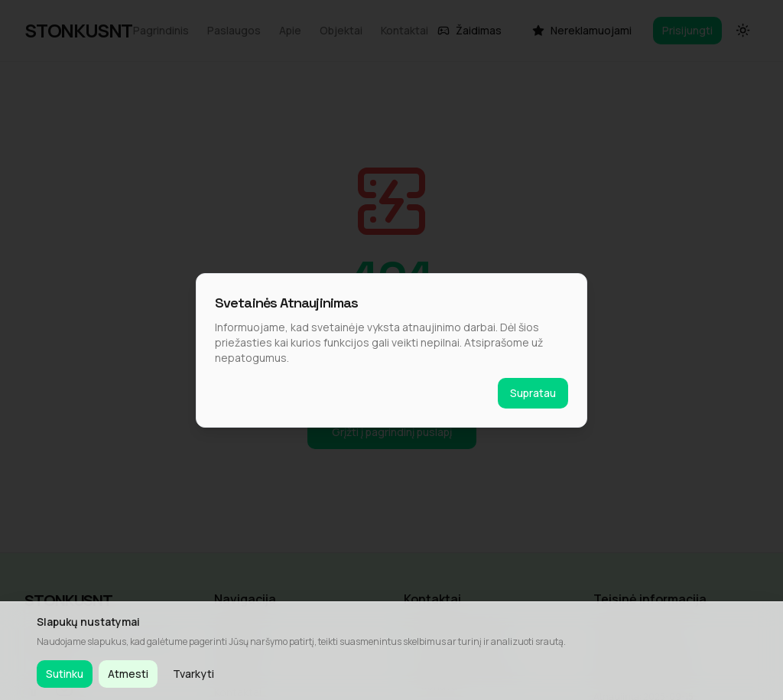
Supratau (533, 393)
